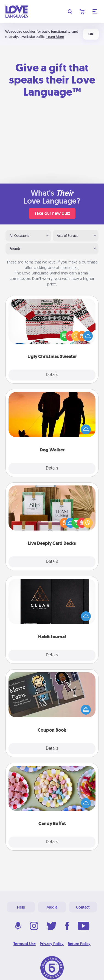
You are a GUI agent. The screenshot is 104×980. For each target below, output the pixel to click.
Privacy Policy (52, 944)
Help (21, 907)
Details (52, 375)
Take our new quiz (52, 213)
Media (52, 907)
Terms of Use (25, 944)
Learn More (55, 37)
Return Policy (79, 944)
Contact (83, 907)
